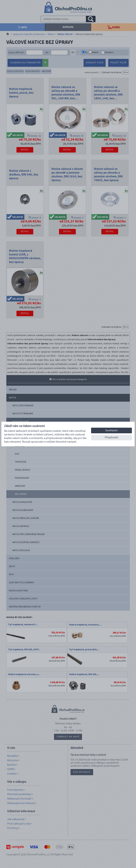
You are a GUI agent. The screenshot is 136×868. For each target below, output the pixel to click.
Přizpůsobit (111, 437)
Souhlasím (111, 430)
